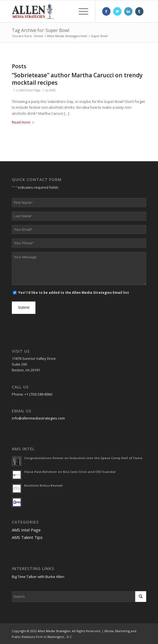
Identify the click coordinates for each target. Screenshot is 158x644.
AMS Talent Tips (27, 537)
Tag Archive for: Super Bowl (41, 30)
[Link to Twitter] (117, 11)
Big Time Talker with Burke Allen (38, 577)
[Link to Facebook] (106, 11)
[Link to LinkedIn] (128, 11)
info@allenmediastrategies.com (38, 418)
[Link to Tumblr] (139, 11)
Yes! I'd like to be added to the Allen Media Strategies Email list (74, 293)
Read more (24, 122)
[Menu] (81, 11)
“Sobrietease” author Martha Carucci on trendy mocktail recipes (77, 79)
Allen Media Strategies (54, 631)
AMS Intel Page (30, 90)
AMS (52, 90)
